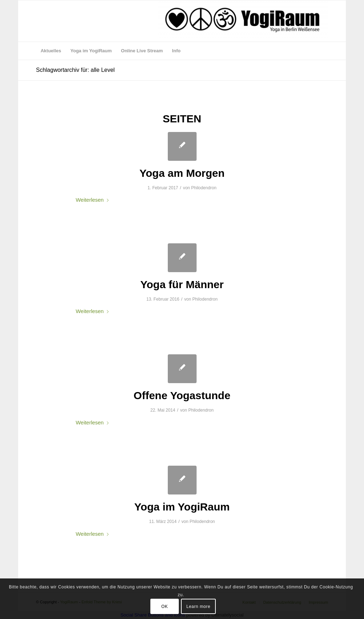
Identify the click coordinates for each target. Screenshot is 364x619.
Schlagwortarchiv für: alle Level (75, 70)
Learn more (198, 607)
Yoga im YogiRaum (182, 507)
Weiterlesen (93, 200)
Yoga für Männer (182, 284)
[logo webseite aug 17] (243, 21)
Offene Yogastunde (182, 395)
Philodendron (204, 188)
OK (165, 607)
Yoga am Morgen (182, 173)
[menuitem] (51, 51)
